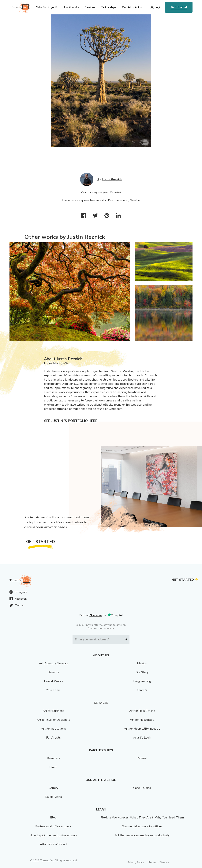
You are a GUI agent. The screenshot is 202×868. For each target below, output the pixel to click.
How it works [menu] (71, 7)
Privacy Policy (136, 862)
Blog (53, 818)
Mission (142, 663)
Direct (53, 767)
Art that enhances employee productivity (142, 835)
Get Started (179, 7)
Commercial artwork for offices (142, 826)
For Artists (53, 738)
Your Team (53, 690)
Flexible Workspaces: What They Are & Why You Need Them (142, 818)
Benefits (53, 672)
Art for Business (53, 711)
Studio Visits (53, 797)
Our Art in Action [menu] (132, 7)
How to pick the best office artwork (53, 835)
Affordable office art (53, 844)
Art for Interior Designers (53, 720)
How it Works (53, 681)
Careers (142, 690)
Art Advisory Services (53, 663)
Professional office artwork (53, 826)
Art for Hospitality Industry (142, 729)
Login (158, 7)
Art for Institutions (53, 729)
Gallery (53, 788)
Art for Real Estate (142, 711)
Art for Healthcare (142, 720)
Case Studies (142, 788)
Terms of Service (159, 862)
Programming (142, 681)
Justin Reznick (112, 179)
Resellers (53, 758)
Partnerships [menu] (109, 7)
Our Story (142, 672)
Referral (142, 758)
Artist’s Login (142, 738)
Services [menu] (90, 7)
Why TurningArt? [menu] (47, 7)
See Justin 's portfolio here (71, 421)
